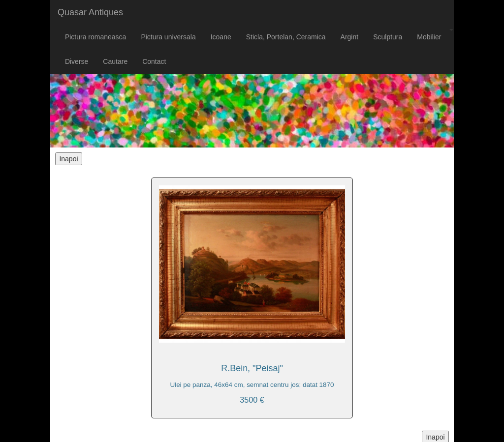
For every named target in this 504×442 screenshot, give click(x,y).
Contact (154, 61)
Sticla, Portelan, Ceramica (286, 37)
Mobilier (429, 37)
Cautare (115, 61)
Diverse (77, 61)
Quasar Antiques (90, 12)
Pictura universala (168, 37)
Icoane (221, 37)
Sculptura (388, 37)
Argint (350, 37)
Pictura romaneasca (96, 37)
